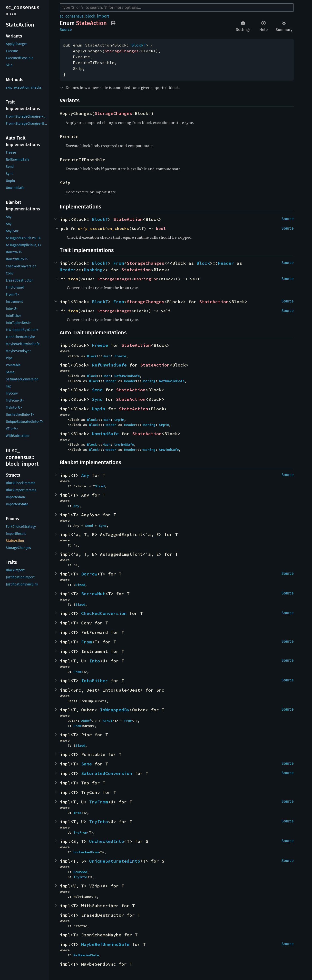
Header (226, 263)
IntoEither (95, 681)
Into (95, 661)
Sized (100, 486)
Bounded (80, 872)
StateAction (128, 219)
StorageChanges (122, 51)
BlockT (139, 45)
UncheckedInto (107, 841)
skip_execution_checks (104, 228)
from (73, 279)
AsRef (86, 721)
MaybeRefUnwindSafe (105, 944)
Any (85, 475)
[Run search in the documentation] (177, 8)
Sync (97, 399)
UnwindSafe (105, 434)
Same (87, 764)
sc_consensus (72, 16)
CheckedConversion (104, 613)
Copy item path (113, 23)
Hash (107, 356)
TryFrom (99, 802)
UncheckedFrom (86, 852)
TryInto (99, 822)
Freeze (100, 345)
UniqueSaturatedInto (115, 861)
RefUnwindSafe (109, 365)
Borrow (89, 574)
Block (203, 263)
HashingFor (146, 279)
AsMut (107, 721)
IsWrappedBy (115, 710)
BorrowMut (93, 594)
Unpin (99, 409)
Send (97, 390)
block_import (97, 16)
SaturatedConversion (107, 773)
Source (66, 30)
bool (161, 228)
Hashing (93, 270)
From (119, 263)
